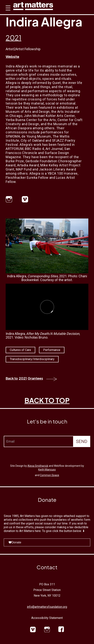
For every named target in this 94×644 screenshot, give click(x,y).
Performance (52, 350)
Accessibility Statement (47, 618)
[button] (7, 11)
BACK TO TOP (47, 400)
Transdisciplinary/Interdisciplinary (32, 359)
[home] (33, 5)
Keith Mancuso (47, 470)
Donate (15, 542)
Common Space (50, 475)
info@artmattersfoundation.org (47, 607)
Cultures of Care (20, 350)
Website (12, 56)
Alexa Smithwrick (38, 466)
